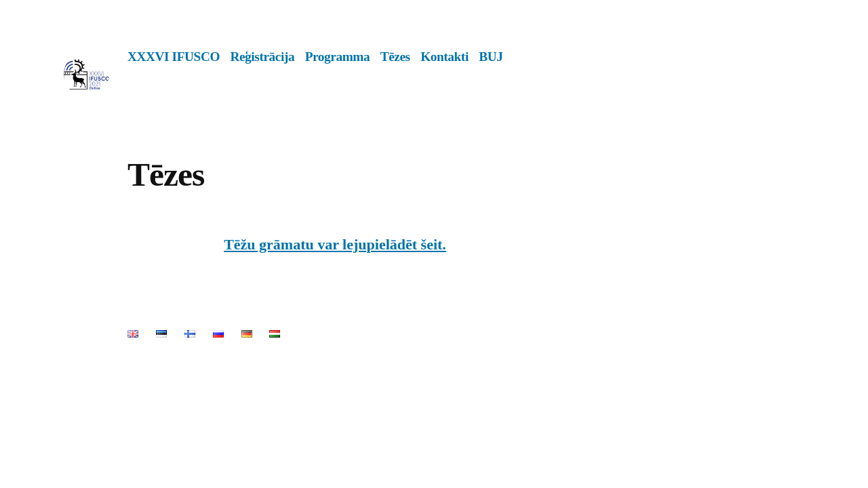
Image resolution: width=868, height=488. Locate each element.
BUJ (491, 57)
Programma (338, 57)
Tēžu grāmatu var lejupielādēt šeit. (335, 244)
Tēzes (395, 57)
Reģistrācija (262, 57)
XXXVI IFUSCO (174, 57)
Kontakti (445, 57)
